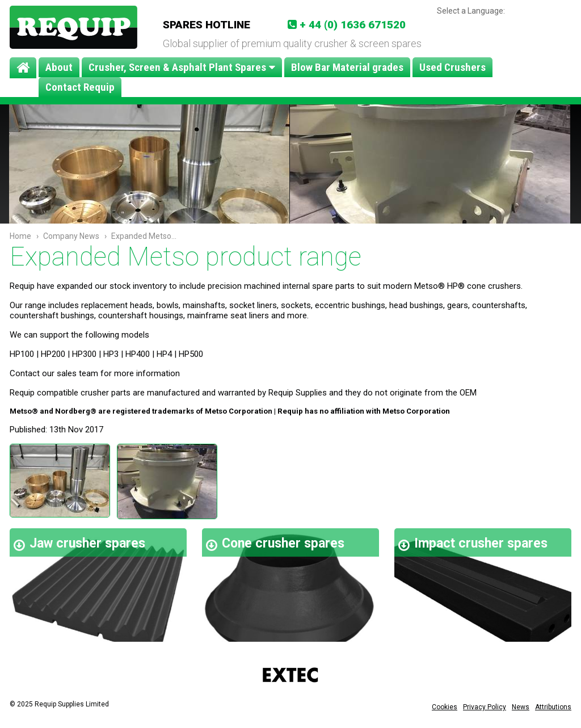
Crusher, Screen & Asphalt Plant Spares (177, 67)
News (521, 707)
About (59, 67)
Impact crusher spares (481, 543)
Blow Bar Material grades (347, 67)
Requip (73, 27)
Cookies (445, 707)
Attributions (553, 707)
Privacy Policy (485, 707)
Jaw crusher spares (87, 543)
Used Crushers (452, 67)
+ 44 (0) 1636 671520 (353, 25)
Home (23, 68)
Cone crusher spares (283, 543)
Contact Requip (80, 87)
